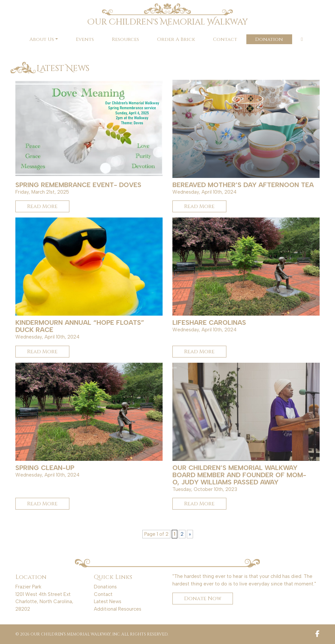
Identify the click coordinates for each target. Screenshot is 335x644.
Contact (225, 39)
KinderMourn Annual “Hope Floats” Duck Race (80, 326)
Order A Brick (176, 39)
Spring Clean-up (45, 468)
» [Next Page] (190, 534)
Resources (125, 39)
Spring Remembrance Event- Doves (78, 185)
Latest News (108, 601)
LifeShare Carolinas (209, 322)
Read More (42, 206)
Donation (269, 39)
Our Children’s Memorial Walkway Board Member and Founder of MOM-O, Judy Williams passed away (239, 475)
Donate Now (203, 599)
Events (85, 39)
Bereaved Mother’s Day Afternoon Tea (243, 185)
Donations (105, 587)
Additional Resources (118, 609)
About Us (42, 39)
